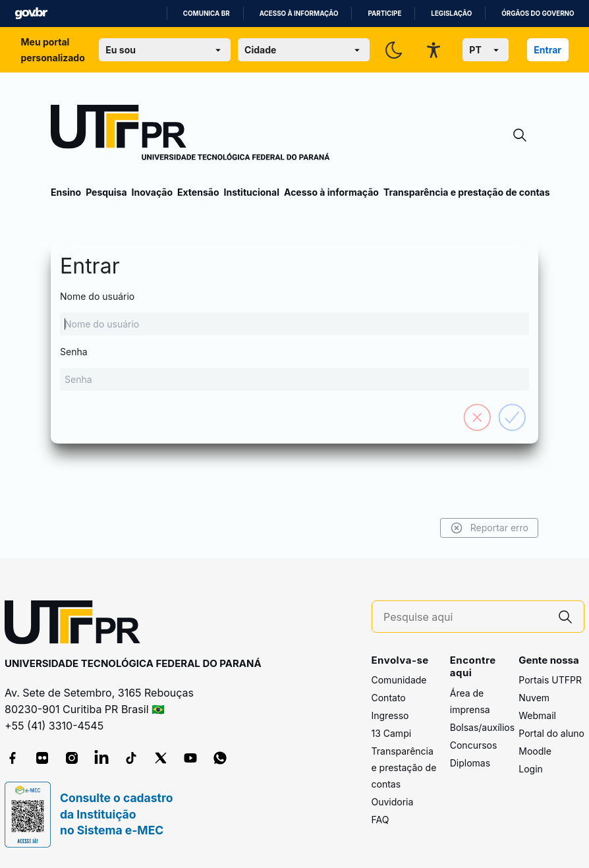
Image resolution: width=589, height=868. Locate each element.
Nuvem (534, 698)
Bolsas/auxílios (482, 727)
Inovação (152, 192)
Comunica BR (207, 14)
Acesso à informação (299, 14)
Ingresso (390, 715)
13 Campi (392, 733)
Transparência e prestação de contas (467, 192)
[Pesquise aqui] (465, 617)
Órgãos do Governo (538, 14)
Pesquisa (106, 192)
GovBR (31, 14)
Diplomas (470, 763)
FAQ (380, 820)
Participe (384, 14)
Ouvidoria (393, 802)
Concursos (474, 745)
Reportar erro (489, 528)
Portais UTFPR (550, 680)
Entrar (547, 50)
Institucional (251, 192)
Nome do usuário (294, 313)
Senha (294, 368)
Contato (389, 698)
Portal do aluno (551, 733)
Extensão (198, 192)
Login (531, 769)
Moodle (535, 751)
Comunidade (399, 680)
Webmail (537, 715)
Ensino (66, 192)
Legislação (451, 14)
